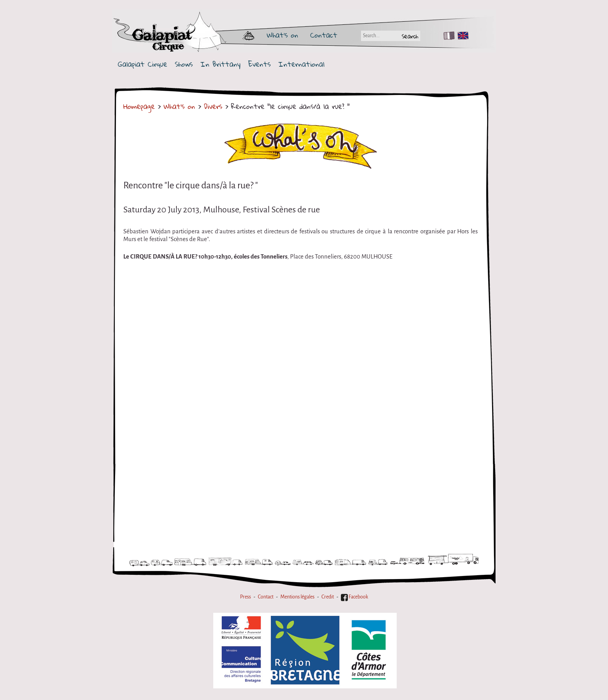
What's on (282, 35)
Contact (324, 35)
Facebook (354, 597)
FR (447, 36)
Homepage (139, 106)
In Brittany (220, 64)
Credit (328, 597)
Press (245, 597)
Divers (213, 106)
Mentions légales (297, 597)
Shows (184, 64)
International (301, 64)
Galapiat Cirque (142, 64)
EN (461, 36)
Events (259, 64)
